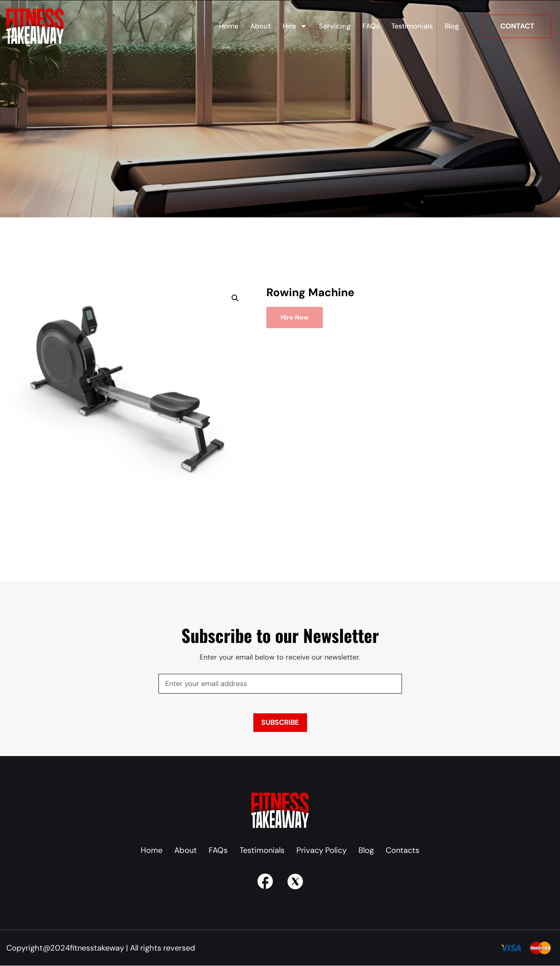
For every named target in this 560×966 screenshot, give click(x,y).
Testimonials (412, 26)
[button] (235, 298)
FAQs (371, 26)
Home (229, 26)
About (260, 26)
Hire (295, 26)
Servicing (335, 26)
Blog (452, 26)
